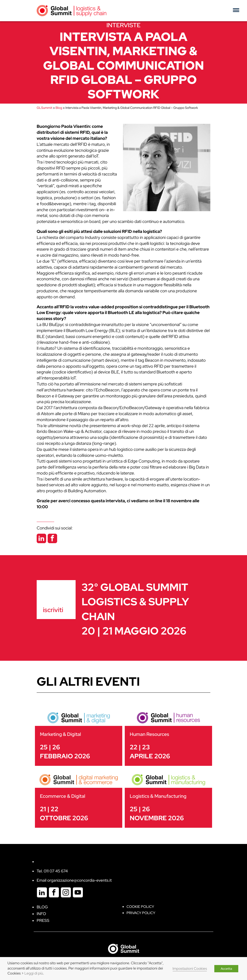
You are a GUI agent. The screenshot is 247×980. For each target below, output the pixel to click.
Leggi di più (34, 973)
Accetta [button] (226, 969)
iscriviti (53, 610)
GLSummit (44, 108)
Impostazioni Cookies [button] (190, 969)
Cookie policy (140, 907)
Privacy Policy (141, 913)
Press (43, 920)
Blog (59, 108)
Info (41, 914)
